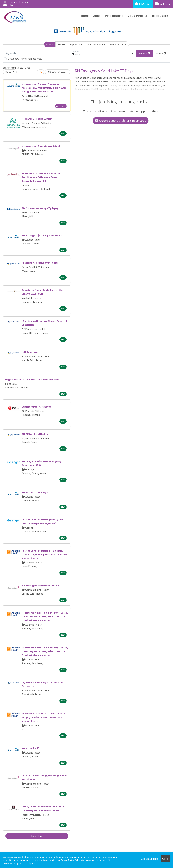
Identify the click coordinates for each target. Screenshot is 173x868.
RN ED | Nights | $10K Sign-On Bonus (42, 235)
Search (50, 44)
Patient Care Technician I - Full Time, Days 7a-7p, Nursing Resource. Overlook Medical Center (44, 554)
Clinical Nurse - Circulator (36, 407)
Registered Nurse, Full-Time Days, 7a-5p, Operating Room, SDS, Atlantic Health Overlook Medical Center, (45, 616)
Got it (165, 859)
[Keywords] (37, 53)
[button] (161, 53)
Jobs (97, 16)
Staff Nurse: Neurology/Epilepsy (40, 208)
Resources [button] (160, 16)
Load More (37, 836)
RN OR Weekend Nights (35, 434)
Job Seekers (143, 4)
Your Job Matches (97, 44)
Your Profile (138, 16)
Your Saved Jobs (118, 44)
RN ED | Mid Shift (31, 748)
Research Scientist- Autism (37, 119)
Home (85, 16)
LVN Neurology (30, 352)
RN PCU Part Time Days (35, 492)
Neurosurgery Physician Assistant (41, 146)
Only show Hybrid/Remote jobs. (25, 59)
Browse (62, 44)
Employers (162, 4)
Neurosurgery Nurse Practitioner (40, 585)
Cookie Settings (150, 859)
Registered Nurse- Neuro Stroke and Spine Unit (32, 379)
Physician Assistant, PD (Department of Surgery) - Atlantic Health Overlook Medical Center (44, 717)
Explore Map (76, 44)
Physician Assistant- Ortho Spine (40, 263)
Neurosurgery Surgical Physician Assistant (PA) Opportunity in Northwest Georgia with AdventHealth (45, 88)
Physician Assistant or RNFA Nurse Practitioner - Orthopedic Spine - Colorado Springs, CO (41, 177)
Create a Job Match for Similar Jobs (121, 121)
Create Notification (58, 72)
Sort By (9, 72)
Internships (114, 16)
